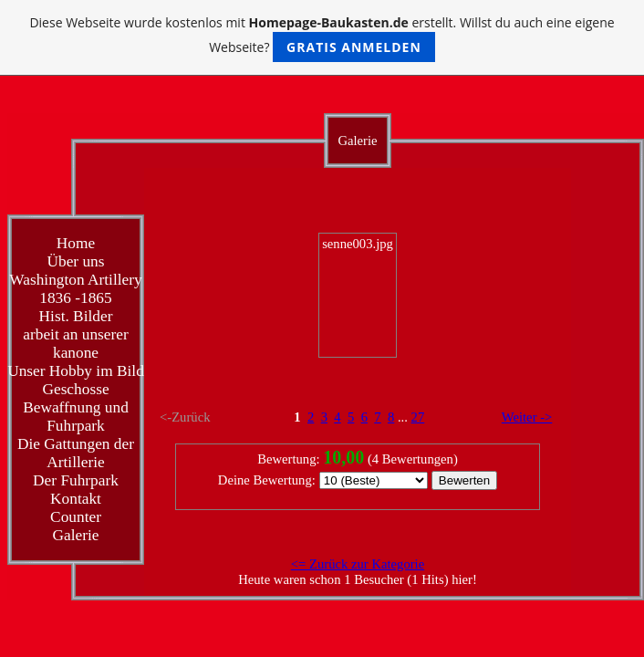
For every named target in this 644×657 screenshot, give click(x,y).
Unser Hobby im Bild (76, 371)
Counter (76, 517)
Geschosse (75, 389)
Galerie (76, 535)
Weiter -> (527, 417)
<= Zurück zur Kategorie (358, 564)
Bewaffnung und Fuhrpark (76, 417)
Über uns (75, 261)
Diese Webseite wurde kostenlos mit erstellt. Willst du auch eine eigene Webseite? (322, 38)
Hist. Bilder (76, 316)
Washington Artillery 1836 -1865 (75, 289)
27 (418, 417)
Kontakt (76, 499)
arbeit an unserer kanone (75, 344)
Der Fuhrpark (76, 480)
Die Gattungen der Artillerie (76, 453)
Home (76, 243)
